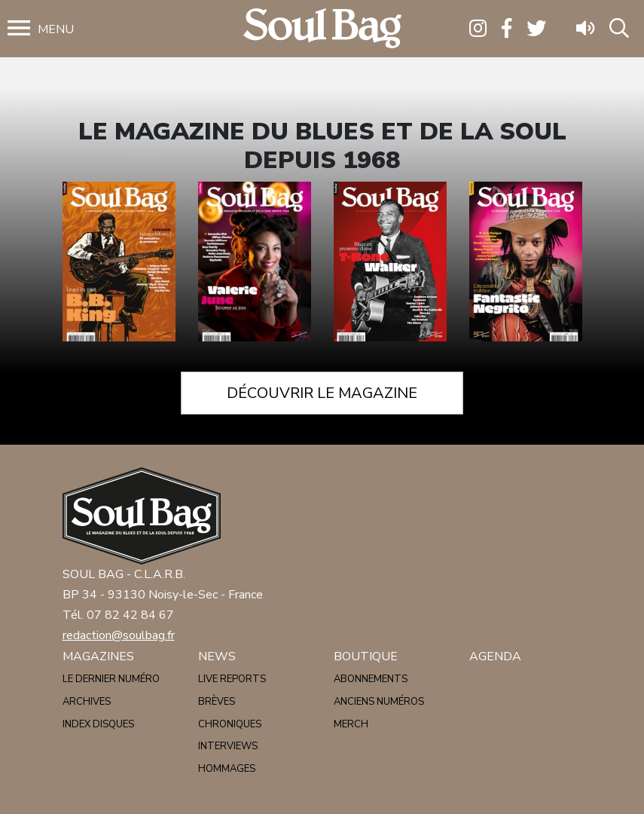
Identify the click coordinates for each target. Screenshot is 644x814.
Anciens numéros (379, 702)
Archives (87, 702)
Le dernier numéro (111, 679)
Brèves (217, 702)
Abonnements (371, 679)
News (217, 656)
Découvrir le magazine (322, 393)
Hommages (227, 769)
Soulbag (322, 29)
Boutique (366, 656)
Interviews (228, 746)
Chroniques (230, 724)
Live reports (232, 679)
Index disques (98, 724)
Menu (56, 29)
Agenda (495, 656)
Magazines (98, 656)
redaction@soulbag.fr (119, 635)
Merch (351, 724)
